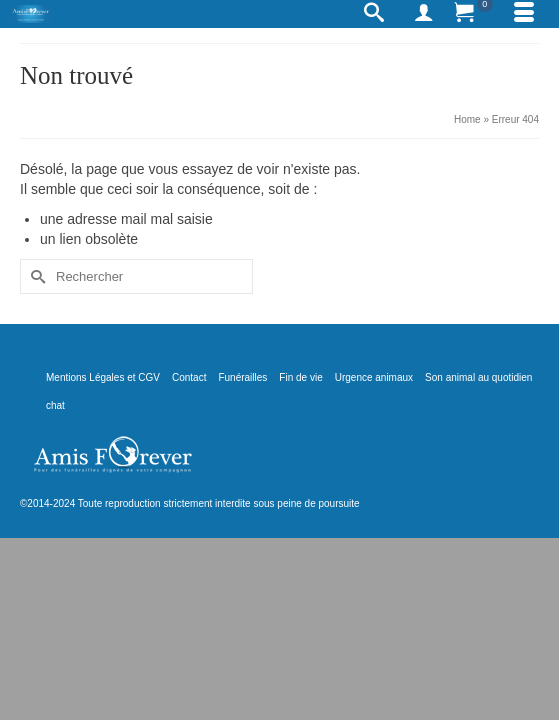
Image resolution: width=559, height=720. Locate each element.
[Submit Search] (35, 276)
